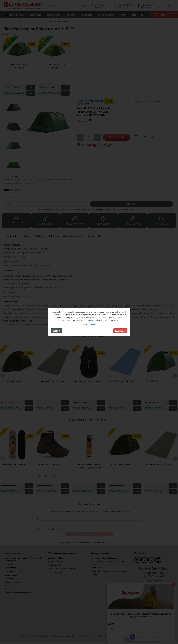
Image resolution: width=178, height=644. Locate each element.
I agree (120, 331)
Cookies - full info (89, 324)
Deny (56, 331)
